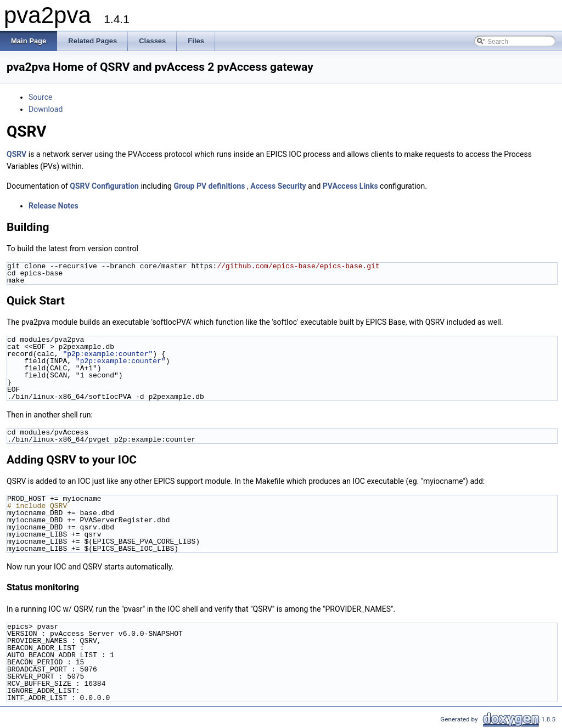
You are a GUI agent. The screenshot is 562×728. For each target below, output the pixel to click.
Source (40, 97)
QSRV (16, 154)
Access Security (278, 186)
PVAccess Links (350, 186)
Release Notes (54, 206)
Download (46, 109)
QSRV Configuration (104, 186)
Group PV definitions (209, 186)
